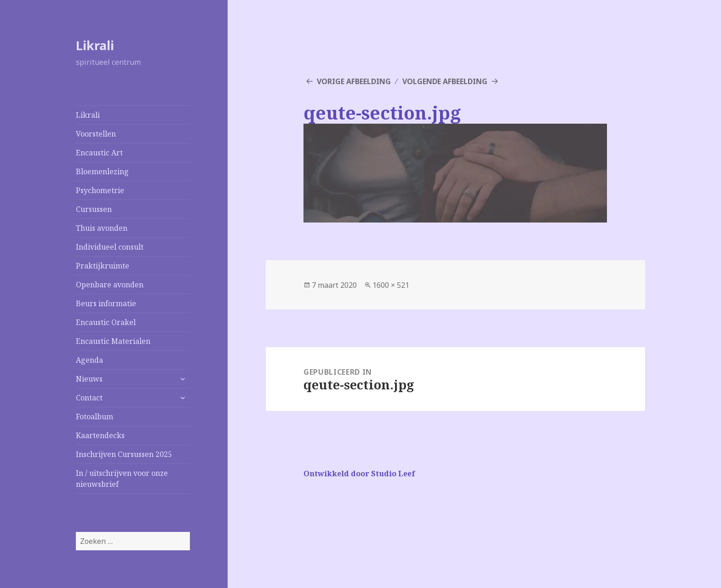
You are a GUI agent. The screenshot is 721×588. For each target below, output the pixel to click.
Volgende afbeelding (445, 81)
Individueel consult (110, 247)
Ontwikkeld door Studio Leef (359, 474)
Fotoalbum (94, 417)
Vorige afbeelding (354, 81)
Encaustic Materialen (113, 341)
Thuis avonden (102, 228)
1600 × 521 (391, 285)
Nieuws (89, 379)
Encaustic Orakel (106, 322)
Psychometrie (100, 190)
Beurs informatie (106, 303)
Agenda (89, 360)
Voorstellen (96, 134)
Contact (89, 398)
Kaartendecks (100, 435)
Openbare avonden (110, 285)
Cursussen (94, 209)
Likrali (95, 45)
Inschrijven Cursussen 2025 (124, 454)
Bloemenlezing (102, 171)
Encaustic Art (99, 153)
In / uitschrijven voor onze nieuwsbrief (122, 479)
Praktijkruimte (103, 266)
